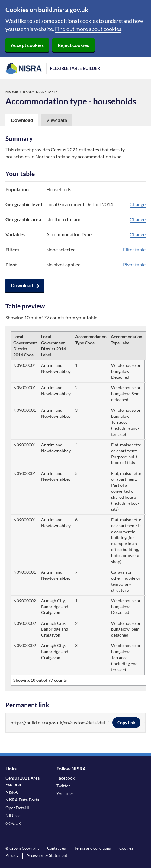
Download (22, 285)
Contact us (56, 848)
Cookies (126, 848)
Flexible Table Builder (75, 68)
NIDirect (14, 815)
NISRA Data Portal (23, 800)
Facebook (66, 778)
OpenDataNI (17, 808)
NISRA (12, 792)
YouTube (65, 794)
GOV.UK (13, 823)
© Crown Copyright (22, 848)
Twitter (63, 786)
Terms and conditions (93, 848)
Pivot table (134, 264)
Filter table (134, 249)
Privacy (12, 855)
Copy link (126, 722)
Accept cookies (27, 45)
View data (57, 120)
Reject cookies (73, 45)
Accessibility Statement (47, 855)
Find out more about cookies (88, 29)
